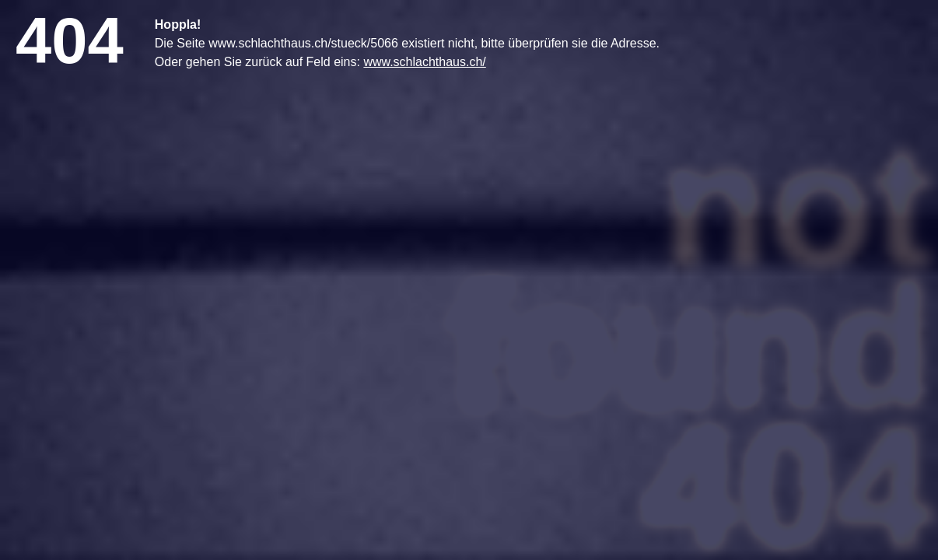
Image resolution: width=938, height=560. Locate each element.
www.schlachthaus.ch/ (424, 62)
